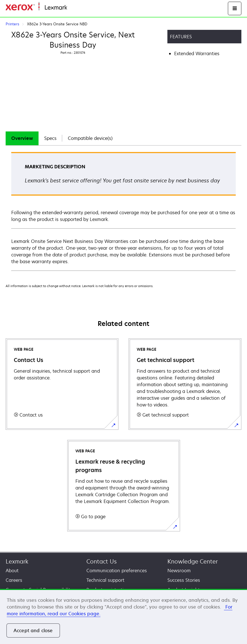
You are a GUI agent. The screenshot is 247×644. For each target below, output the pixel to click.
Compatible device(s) (90, 138)
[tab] (22, 138)
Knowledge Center (193, 561)
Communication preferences (117, 571)
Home (73, 8)
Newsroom (179, 571)
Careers (14, 580)
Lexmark (17, 561)
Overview (22, 138)
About (12, 571)
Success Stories (184, 580)
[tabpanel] (123, 211)
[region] (123, 616)
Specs (50, 138)
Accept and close (33, 630)
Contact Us (102, 561)
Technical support (105, 580)
